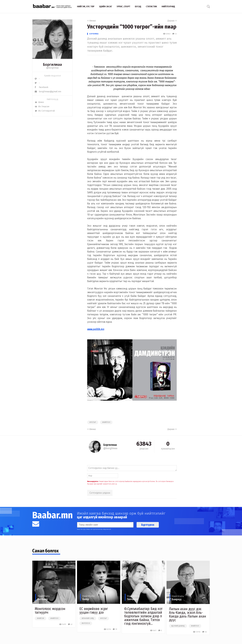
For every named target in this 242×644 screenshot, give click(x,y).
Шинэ (39, 102)
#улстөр (93, 422)
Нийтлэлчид (168, 6)
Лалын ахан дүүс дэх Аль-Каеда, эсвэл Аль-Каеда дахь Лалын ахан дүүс (188, 614)
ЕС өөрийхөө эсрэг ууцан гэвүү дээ (94, 611)
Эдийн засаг (105, 6)
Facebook (42, 87)
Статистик (151, 6)
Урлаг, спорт (123, 6)
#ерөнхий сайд (88, 618)
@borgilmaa (52, 68)
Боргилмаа (94, 34)
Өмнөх (92, 21)
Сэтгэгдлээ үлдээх (100, 493)
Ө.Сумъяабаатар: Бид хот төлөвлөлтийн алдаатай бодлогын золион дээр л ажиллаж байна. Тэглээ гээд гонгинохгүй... (143, 616)
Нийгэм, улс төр (86, 6)
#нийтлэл (106, 422)
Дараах (172, 21)
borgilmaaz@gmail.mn (48, 92)
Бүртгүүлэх (148, 525)
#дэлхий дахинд (178, 626)
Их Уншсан (42, 107)
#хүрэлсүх (86, 623)
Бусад (138, 6)
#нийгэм (41, 618)
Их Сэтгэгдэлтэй (45, 111)
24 (174, 34)
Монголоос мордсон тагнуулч (50, 611)
